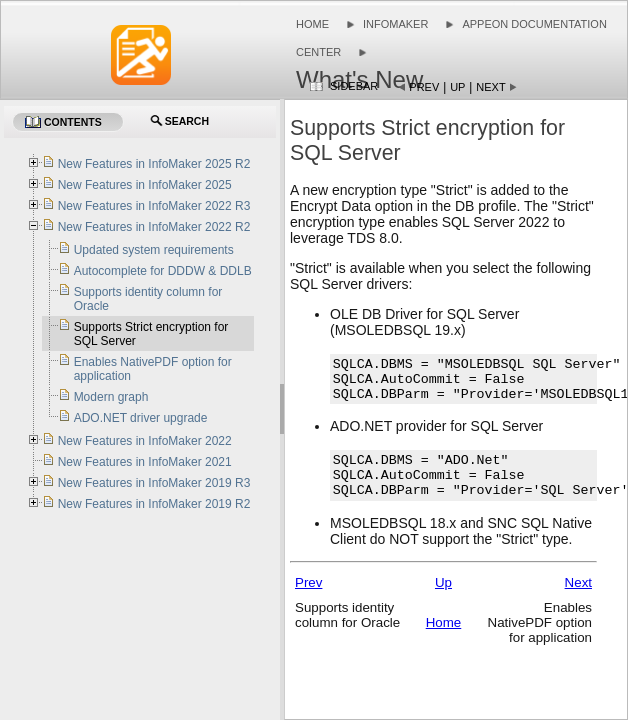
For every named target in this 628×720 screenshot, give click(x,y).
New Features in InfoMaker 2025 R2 (154, 164)
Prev (424, 87)
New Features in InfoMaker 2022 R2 (154, 227)
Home (312, 24)
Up (457, 87)
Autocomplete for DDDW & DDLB (163, 271)
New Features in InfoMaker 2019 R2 (154, 504)
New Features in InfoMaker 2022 (145, 441)
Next (490, 87)
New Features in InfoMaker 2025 (145, 185)
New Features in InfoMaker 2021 (145, 462)
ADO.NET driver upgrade (141, 418)
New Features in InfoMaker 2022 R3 (154, 206)
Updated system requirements (154, 250)
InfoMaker (395, 24)
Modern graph (111, 397)
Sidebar (354, 86)
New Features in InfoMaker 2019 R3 (154, 483)
